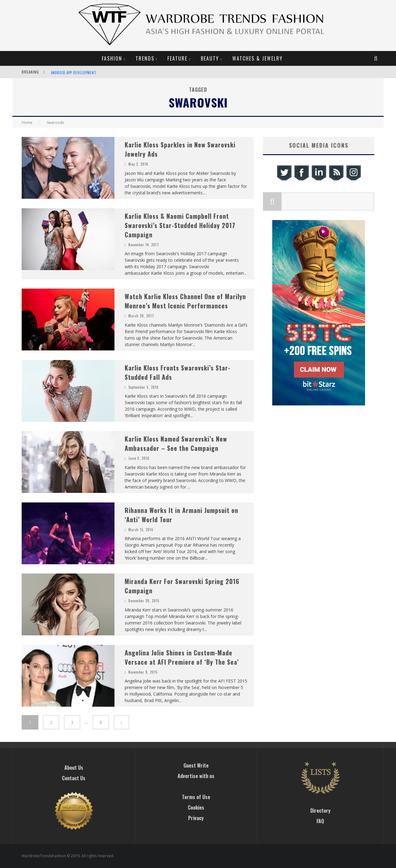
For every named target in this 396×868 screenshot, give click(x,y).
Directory (320, 811)
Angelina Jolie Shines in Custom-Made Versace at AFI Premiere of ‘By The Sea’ (182, 657)
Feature (177, 58)
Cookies (196, 807)
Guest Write (196, 765)
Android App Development (74, 73)
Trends (145, 58)
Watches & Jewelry (258, 58)
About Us (74, 768)
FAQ (320, 821)
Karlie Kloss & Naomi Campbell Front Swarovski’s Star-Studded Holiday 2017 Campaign (180, 225)
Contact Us (74, 778)
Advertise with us (196, 776)
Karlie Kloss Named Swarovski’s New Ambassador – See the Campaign (176, 443)
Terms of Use (196, 797)
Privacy (196, 818)
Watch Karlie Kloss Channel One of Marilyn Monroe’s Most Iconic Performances (185, 301)
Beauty (210, 58)
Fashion (112, 58)
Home (27, 123)
